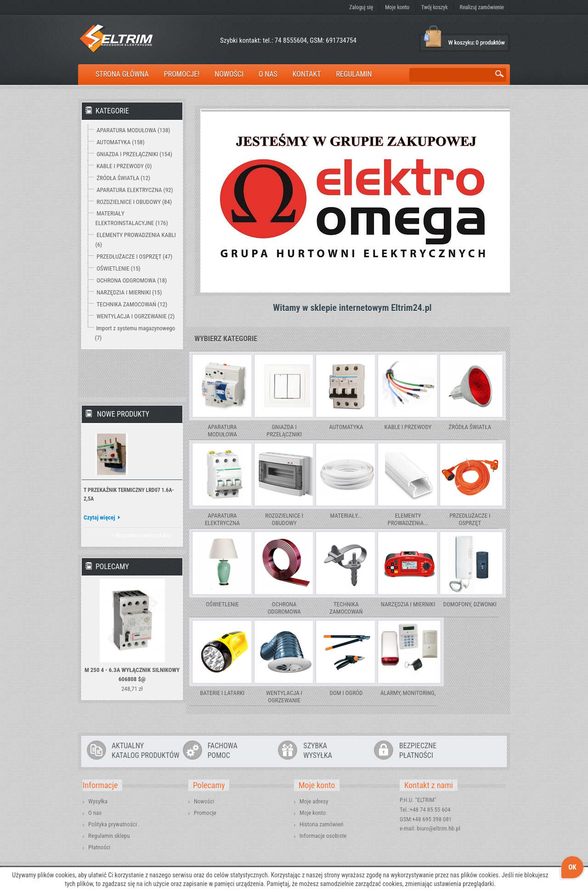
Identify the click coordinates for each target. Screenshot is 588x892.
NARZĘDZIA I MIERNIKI (408, 604)
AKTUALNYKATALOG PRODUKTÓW (145, 751)
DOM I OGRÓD (346, 693)
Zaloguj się (361, 7)
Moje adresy (314, 801)
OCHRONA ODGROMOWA (284, 608)
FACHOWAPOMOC (223, 751)
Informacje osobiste (323, 836)
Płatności (99, 847)
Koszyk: (433, 37)
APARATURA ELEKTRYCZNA (222, 519)
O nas (95, 813)
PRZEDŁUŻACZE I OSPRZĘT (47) (134, 257)
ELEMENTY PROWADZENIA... (408, 519)
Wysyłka (98, 801)
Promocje (205, 813)
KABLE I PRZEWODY (408, 427)
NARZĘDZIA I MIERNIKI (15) (129, 292)
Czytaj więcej (99, 517)
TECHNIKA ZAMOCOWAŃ (346, 608)
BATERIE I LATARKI (223, 693)
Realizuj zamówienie (482, 7)
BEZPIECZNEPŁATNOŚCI (418, 751)
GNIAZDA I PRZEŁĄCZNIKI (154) (134, 154)
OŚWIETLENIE (222, 604)
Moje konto (397, 7)
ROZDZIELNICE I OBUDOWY (284, 519)
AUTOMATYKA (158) (120, 142)
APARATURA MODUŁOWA (222, 431)
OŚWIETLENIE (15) (119, 268)
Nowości (204, 801)
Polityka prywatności (113, 824)
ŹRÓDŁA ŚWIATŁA (470, 427)
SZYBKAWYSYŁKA (318, 751)
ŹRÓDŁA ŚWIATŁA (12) (123, 178)
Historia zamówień (321, 824)
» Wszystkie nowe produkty (141, 536)
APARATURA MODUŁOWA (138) (133, 130)
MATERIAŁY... (346, 516)
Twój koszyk (435, 7)
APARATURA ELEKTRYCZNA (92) (135, 190)
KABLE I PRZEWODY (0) (124, 166)
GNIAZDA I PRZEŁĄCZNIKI (284, 431)
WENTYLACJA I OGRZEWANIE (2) (136, 316)
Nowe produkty (123, 414)
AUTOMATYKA (346, 427)
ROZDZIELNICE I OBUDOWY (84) (134, 202)
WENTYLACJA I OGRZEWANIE (284, 697)
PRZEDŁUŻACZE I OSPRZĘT (470, 519)
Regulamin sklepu (109, 836)
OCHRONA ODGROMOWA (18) (132, 280)
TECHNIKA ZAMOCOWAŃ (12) (132, 304)
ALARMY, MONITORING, (408, 693)
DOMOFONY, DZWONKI (470, 604)
